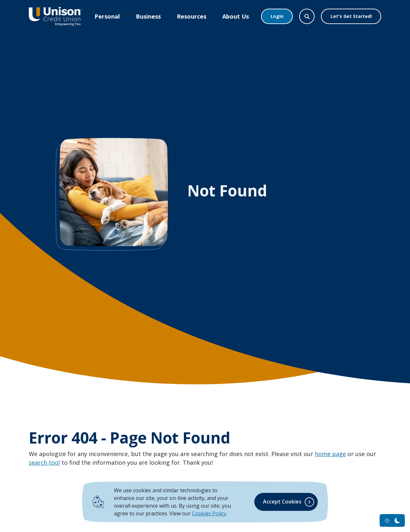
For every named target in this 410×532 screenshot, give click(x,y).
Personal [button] (107, 16)
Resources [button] (192, 16)
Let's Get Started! (351, 16)
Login (277, 16)
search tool (44, 462)
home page (330, 454)
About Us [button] (236, 16)
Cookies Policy (209, 513)
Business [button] (148, 16)
